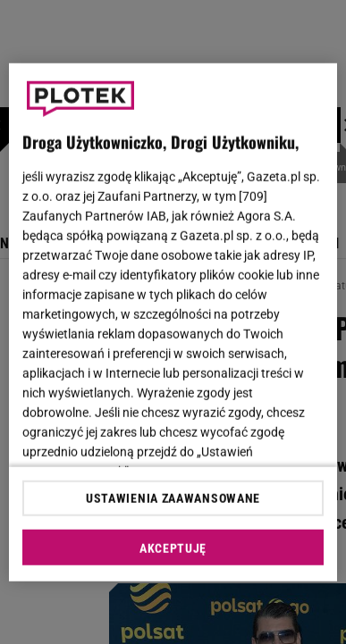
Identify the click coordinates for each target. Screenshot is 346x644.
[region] (173, 322)
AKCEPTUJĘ (173, 548)
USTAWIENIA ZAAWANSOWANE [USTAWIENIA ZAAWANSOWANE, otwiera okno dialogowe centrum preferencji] (173, 498)
